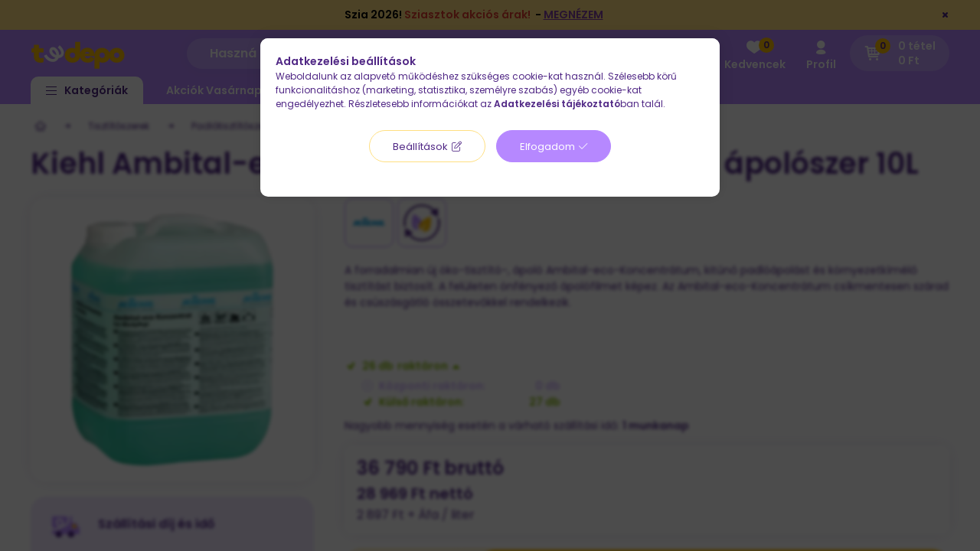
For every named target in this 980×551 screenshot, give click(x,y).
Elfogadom (547, 147)
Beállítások (420, 147)
